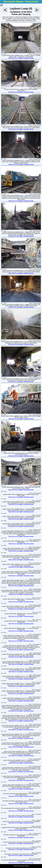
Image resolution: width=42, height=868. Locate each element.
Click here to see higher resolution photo (21, 58)
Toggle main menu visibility (2, 4)
